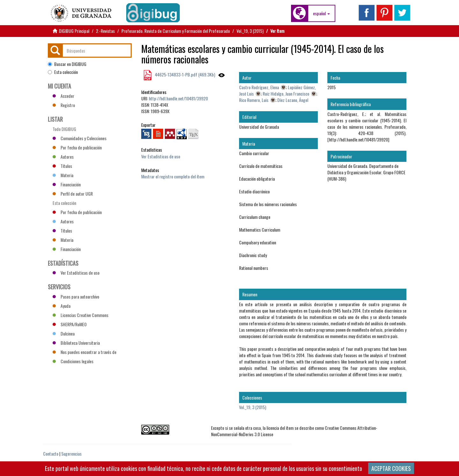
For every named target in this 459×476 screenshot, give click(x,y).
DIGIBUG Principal (74, 31)
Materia (63, 175)
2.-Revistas (105, 31)
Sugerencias (71, 454)
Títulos (62, 166)
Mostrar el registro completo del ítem (173, 176)
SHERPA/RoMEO (70, 324)
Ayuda (62, 306)
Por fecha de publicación (77, 147)
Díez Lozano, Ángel (293, 100)
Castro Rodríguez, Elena (259, 87)
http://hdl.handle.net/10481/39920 (178, 98)
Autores (63, 157)
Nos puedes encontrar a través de (84, 352)
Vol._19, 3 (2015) (250, 31)
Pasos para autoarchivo (76, 296)
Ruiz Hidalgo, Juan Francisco (286, 94)
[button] (321, 13)
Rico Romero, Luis (254, 100)
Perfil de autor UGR (73, 194)
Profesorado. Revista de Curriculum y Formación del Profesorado (176, 31)
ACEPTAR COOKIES (391, 468)
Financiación (67, 184)
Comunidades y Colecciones (80, 138)
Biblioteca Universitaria (76, 343)
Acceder (63, 96)
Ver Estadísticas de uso (161, 156)
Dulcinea (64, 333)
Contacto (51, 454)
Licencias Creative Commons (80, 315)
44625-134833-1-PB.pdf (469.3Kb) (185, 74)
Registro (64, 105)
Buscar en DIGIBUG (67, 64)
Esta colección (63, 72)
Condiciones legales (73, 361)
